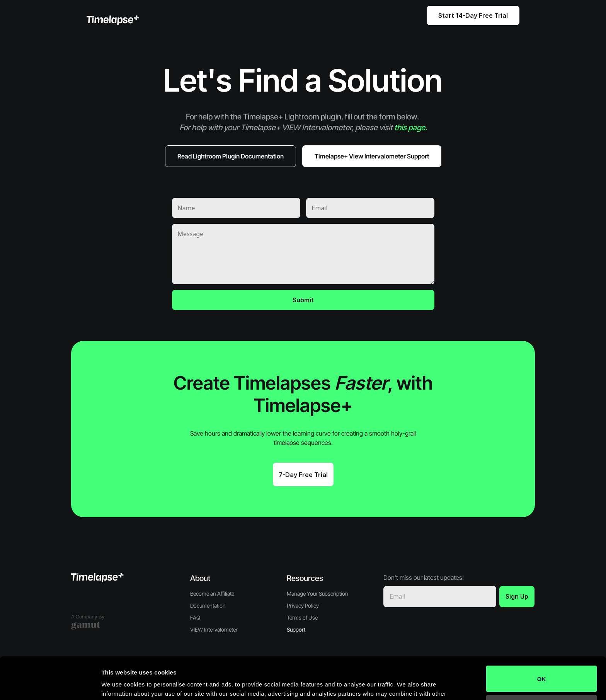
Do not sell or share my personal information (542, 668)
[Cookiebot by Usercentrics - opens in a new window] (50, 685)
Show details (119, 685)
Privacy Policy (303, 605)
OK (542, 639)
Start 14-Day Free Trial (473, 15)
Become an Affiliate (212, 594)
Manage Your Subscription (317, 594)
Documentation (208, 605)
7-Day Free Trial (303, 475)
